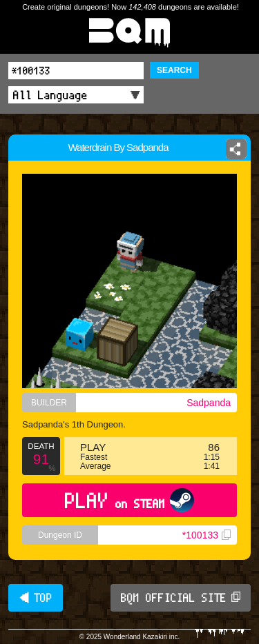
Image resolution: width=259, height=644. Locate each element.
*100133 (207, 535)
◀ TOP (36, 598)
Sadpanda (209, 403)
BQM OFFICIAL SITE (181, 598)
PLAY (129, 500)
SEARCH (174, 70)
